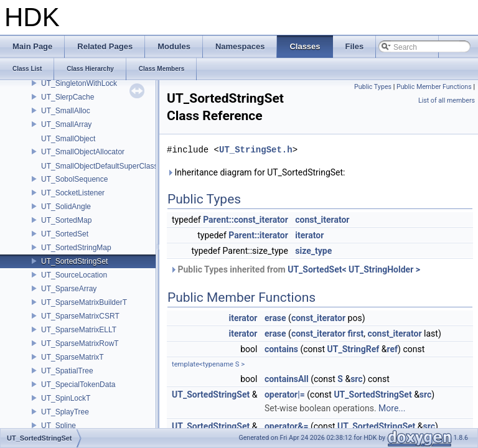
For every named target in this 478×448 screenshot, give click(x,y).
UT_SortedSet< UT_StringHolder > (354, 269)
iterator (309, 235)
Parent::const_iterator (246, 220)
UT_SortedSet (65, 234)
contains (281, 349)
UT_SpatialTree (67, 371)
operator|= (285, 394)
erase (275, 318)
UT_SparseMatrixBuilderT (84, 302)
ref (392, 349)
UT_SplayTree (65, 412)
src (356, 379)
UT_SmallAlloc (66, 111)
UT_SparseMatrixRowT (80, 343)
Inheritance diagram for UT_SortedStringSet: (256, 172)
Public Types (373, 87)
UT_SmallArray (66, 124)
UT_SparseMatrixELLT (79, 330)
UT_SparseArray (69, 289)
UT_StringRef (354, 349)
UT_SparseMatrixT (73, 357)
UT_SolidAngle (66, 207)
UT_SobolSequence (74, 179)
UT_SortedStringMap (76, 248)
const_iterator (322, 220)
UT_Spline (59, 426)
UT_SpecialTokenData (78, 385)
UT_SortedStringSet (74, 261)
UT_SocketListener (73, 193)
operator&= (287, 426)
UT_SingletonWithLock (79, 83)
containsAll (287, 379)
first (356, 334)
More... (392, 408)
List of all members (447, 100)
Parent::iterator (258, 235)
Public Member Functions (434, 87)
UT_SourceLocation (74, 275)
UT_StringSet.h (256, 150)
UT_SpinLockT (66, 398)
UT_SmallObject (68, 139)
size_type (313, 251)
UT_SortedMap (66, 220)
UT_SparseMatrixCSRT (80, 316)
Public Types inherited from (295, 269)
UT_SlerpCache (68, 97)
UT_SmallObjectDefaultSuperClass (99, 166)
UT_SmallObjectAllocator (83, 152)
